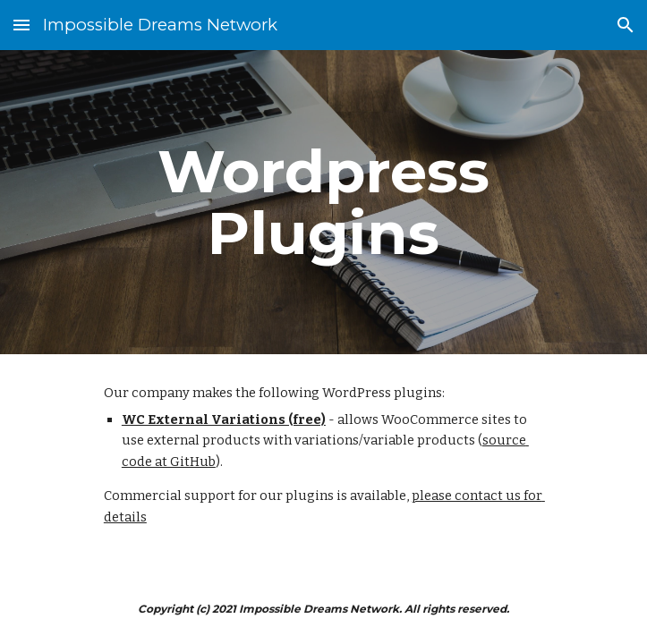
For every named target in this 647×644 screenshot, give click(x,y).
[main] (323, 202)
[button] (21, 25)
